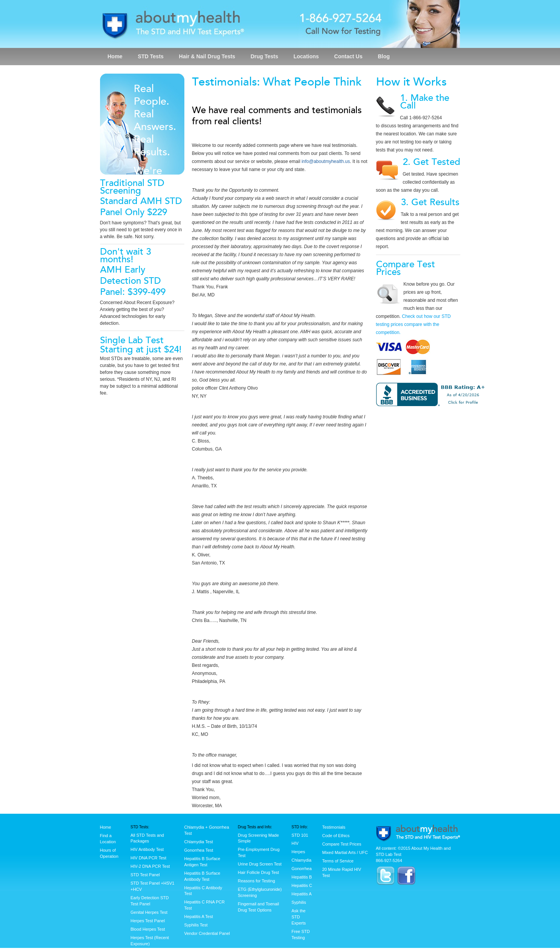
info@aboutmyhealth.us (326, 161)
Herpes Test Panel (148, 921)
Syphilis (299, 902)
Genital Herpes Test (149, 912)
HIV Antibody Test (147, 849)
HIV (295, 843)
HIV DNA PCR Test (149, 858)
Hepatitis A (302, 894)
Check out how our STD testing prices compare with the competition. (413, 324)
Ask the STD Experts (299, 917)
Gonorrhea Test (199, 850)
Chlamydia (302, 860)
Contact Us (348, 56)
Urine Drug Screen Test (260, 864)
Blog (384, 56)
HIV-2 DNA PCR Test (150, 866)
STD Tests (150, 56)
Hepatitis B (302, 877)
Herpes (298, 852)
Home (115, 56)
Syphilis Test (196, 925)
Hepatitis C (302, 885)
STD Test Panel (145, 875)
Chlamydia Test (199, 842)
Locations (306, 56)
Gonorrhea (302, 869)
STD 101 (300, 835)
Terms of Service (338, 861)
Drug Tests (264, 56)
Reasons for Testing (257, 881)
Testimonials (334, 827)
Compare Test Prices (342, 844)
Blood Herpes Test (148, 929)
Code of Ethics (336, 836)
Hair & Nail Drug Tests (207, 56)
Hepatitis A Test (199, 916)
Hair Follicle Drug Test (259, 872)
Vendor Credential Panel (207, 933)
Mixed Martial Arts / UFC (345, 852)
